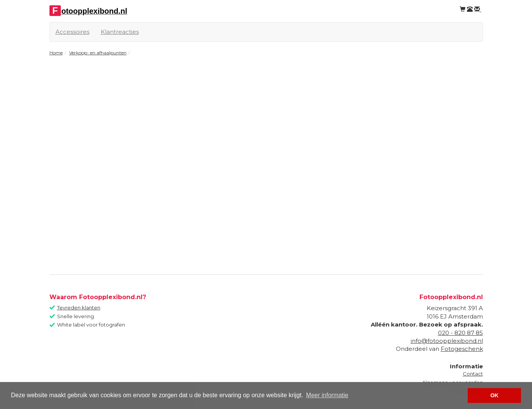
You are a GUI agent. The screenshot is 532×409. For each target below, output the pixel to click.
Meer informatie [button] (327, 395)
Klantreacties (120, 32)
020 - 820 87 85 (461, 333)
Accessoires (72, 32)
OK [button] (494, 395)
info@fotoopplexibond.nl (447, 341)
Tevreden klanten (79, 308)
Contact (473, 374)
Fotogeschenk (462, 349)
